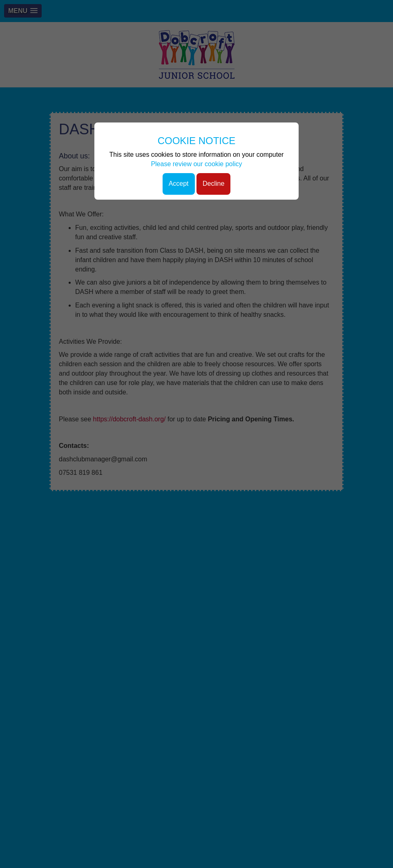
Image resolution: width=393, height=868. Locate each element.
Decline (213, 184)
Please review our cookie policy (196, 164)
